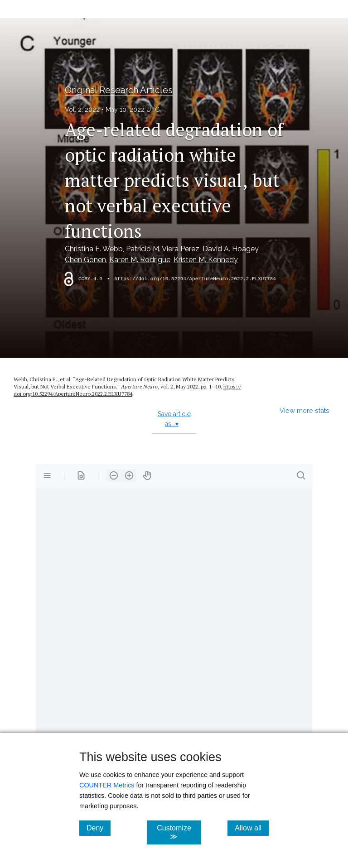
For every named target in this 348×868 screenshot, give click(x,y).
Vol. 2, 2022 (82, 110)
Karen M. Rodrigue (140, 260)
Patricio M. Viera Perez (163, 249)
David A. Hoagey (230, 249)
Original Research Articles (119, 90)
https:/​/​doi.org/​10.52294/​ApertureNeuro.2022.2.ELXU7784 (127, 390)
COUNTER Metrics (107, 785)
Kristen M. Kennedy (206, 260)
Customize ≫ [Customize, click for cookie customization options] (179, 832)
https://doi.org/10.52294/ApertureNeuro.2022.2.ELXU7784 (195, 279)
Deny (99, 828)
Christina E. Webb (94, 249)
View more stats (304, 410)
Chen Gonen (85, 260)
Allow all (252, 828)
